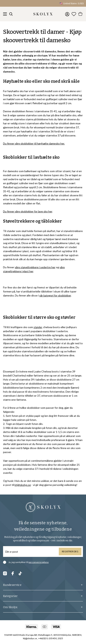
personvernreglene (39, 562)
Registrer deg (70, 551)
